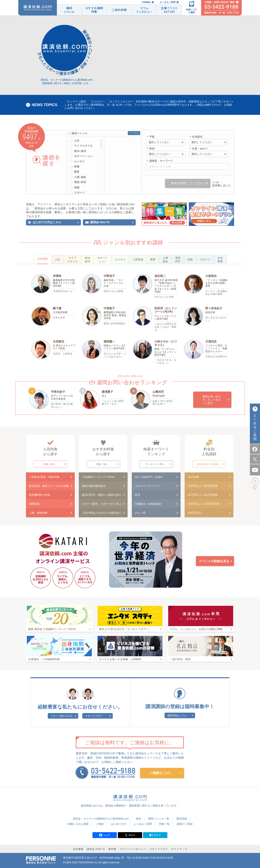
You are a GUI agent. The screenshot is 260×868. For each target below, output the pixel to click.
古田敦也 (58, 341)
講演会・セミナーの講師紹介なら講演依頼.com (101, 819)
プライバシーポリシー (133, 849)
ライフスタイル (83, 146)
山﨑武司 (158, 392)
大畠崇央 (211, 276)
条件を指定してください (188, 183)
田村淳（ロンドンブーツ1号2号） (166, 310)
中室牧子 (109, 308)
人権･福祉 (80, 177)
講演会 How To (96, 849)
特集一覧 (164, 824)
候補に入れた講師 (78, 824)
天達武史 (211, 341)
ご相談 (100, 824)
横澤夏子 (107, 392)
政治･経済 (80, 151)
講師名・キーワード (161, 161)
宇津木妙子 (58, 392)
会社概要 (78, 849)
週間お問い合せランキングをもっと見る (212, 400)
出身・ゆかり (200, 149)
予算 (152, 137)
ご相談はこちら (160, 773)
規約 (139, 819)
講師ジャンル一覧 (159, 819)
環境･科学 (80, 182)
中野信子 (109, 276)
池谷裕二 (160, 276)
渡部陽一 (109, 341)
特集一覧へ (49, 464)
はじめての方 (119, 824)
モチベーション (83, 156)
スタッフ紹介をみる (62, 716)
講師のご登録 (185, 824)
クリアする (134, 133)
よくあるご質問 (168, 2)
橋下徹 (57, 308)
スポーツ (79, 193)
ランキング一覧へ (155, 464)
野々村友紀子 (214, 308)
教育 (77, 172)
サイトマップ (179, 849)
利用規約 (146, 2)
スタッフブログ (94, 716)
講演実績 (182, 819)
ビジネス (79, 161)
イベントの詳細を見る (214, 561)
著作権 (112, 849)
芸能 (77, 187)
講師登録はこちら (177, 715)
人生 (77, 141)
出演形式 (197, 137)
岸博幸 (57, 276)
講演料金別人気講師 (208, 464)
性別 (152, 149)
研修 (77, 166)
